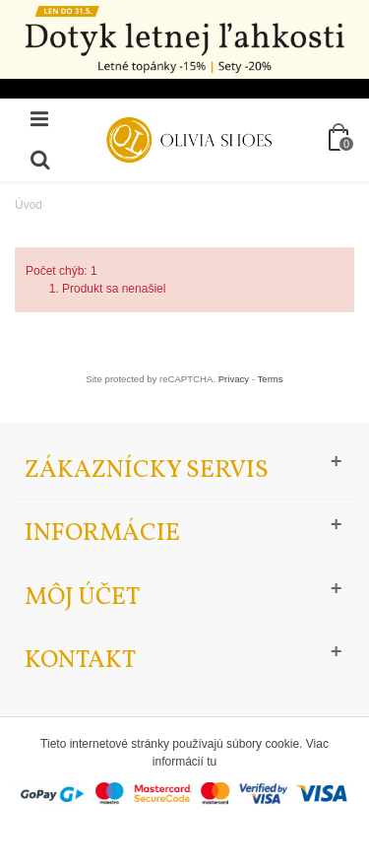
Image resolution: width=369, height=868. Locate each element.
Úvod (29, 205)
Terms (271, 379)
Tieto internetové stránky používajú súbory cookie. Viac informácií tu (184, 753)
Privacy (234, 379)
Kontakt (80, 661)
